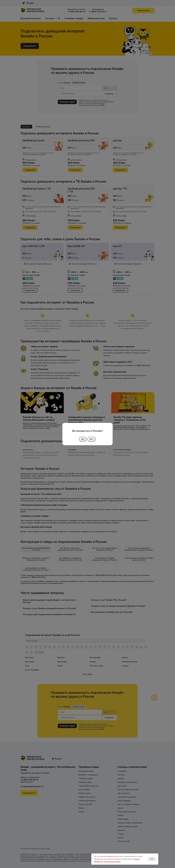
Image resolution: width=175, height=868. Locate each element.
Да (83, 439)
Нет (91, 439)
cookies (110, 856)
